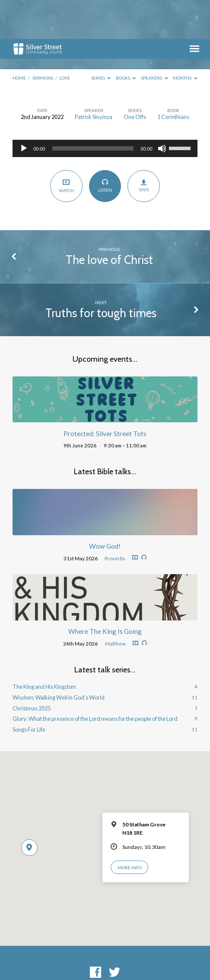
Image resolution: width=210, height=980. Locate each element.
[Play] (24, 109)
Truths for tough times (101, 274)
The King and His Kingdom (44, 648)
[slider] (93, 109)
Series (101, 39)
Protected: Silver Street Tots (105, 395)
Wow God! (105, 507)
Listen (105, 147)
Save (144, 147)
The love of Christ (109, 221)
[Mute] (162, 109)
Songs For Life (29, 691)
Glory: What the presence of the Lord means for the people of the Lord (95, 680)
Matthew (115, 605)
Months (185, 39)
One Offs (135, 78)
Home (19, 39)
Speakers (154, 39)
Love (65, 39)
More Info (130, 829)
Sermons (43, 39)
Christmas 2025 (32, 669)
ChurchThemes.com (167, 958)
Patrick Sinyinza (94, 78)
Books (126, 39)
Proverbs (115, 519)
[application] (105, 109)
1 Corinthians (173, 78)
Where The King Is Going (105, 592)
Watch (66, 147)
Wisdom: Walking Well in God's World (59, 659)
